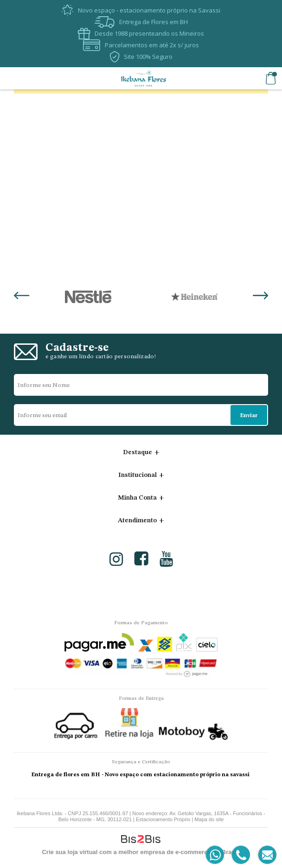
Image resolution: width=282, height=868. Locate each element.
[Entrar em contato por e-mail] (266, 855)
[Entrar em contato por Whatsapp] (215, 855)
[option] (88, 297)
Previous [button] (22, 297)
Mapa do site (209, 819)
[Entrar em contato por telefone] (240, 855)
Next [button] (260, 297)
